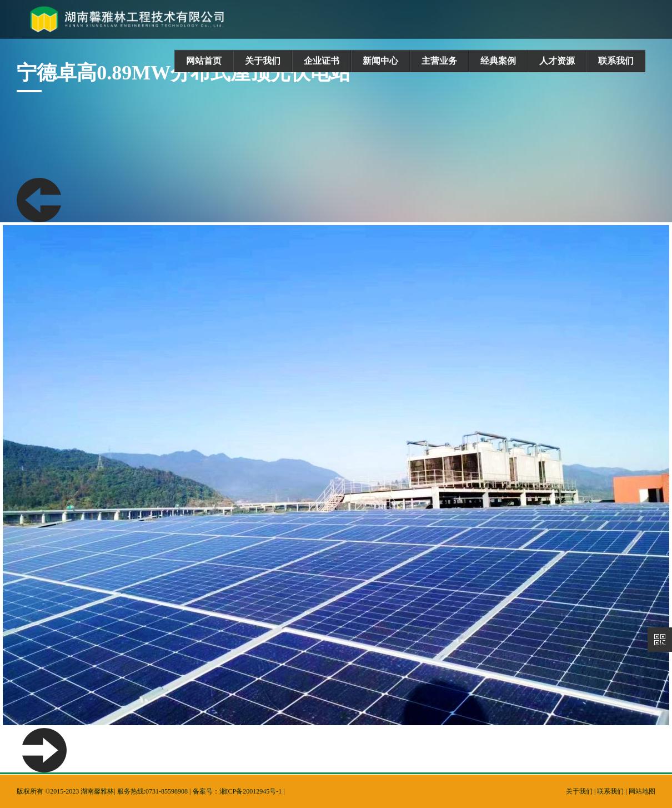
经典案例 (498, 61)
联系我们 (616, 61)
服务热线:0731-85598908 (152, 791)
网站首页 (204, 61)
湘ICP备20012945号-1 (251, 791)
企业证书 (322, 61)
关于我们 (263, 61)
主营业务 (439, 61)
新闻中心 (380, 61)
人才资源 (557, 61)
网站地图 (642, 791)
